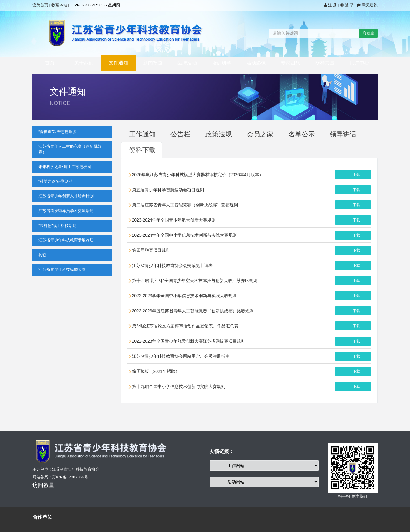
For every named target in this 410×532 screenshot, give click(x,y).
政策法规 (219, 134)
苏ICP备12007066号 (70, 477)
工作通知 (142, 134)
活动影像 (256, 63)
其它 (42, 255)
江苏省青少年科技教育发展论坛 (66, 240)
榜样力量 (325, 63)
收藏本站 (59, 5)
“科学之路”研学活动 (56, 181)
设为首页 (40, 5)
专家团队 (290, 63)
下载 (356, 175)
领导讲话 (343, 134)
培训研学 (222, 63)
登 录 (348, 5)
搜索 (369, 33)
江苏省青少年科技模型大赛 (62, 269)
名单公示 (302, 134)
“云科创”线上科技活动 (58, 226)
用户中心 (359, 63)
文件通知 (118, 63)
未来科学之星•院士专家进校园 (65, 167)
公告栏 (180, 134)
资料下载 (142, 150)
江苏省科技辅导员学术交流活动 (66, 211)
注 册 (331, 5)
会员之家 (260, 134)
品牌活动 (187, 63)
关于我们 (84, 63)
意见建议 (367, 5)
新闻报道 (153, 63)
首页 (50, 63)
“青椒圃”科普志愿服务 (58, 132)
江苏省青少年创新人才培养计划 (66, 196)
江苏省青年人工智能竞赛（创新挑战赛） (70, 149)
